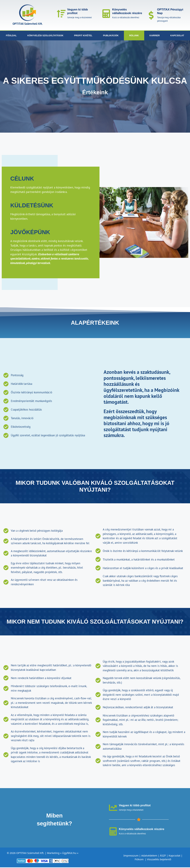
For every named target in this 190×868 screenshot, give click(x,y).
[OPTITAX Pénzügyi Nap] (151, 15)
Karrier (155, 35)
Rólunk (134, 35)
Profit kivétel (83, 35)
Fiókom (139, 860)
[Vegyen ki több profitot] (61, 14)
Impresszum (131, 856)
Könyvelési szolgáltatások (45, 35)
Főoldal (11, 35)
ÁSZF (163, 856)
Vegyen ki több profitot (135, 806)
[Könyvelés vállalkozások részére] (106, 14)
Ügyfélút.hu (69, 854)
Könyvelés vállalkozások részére (127, 11)
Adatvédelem (149, 856)
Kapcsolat (177, 35)
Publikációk (111, 35)
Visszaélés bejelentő (159, 860)
